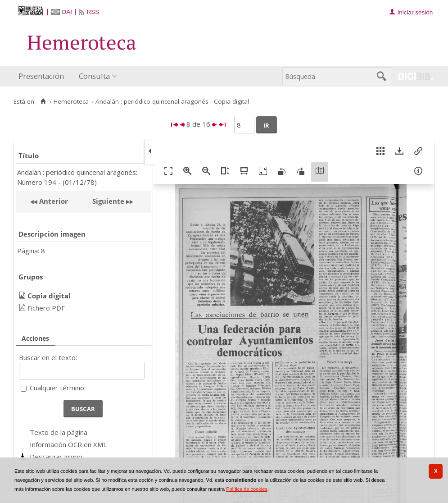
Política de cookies (247, 489)
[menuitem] (43, 76)
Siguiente (108, 201)
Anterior (53, 201)
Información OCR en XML (68, 444)
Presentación (41, 76)
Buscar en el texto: (48, 357)
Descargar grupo (56, 457)
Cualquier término (57, 388)
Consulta (94, 76)
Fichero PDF (46, 308)
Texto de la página (59, 432)
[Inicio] (43, 101)
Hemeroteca (71, 101)
